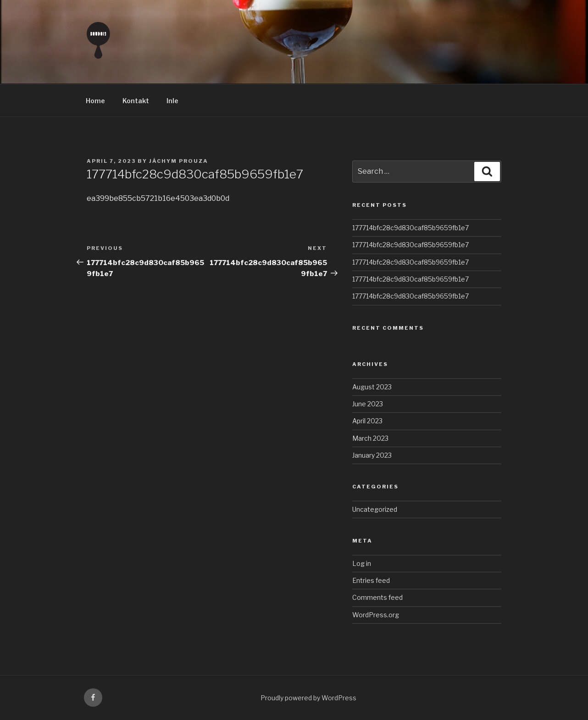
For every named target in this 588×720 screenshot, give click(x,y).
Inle (172, 101)
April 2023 (367, 421)
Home (95, 101)
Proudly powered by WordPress (308, 698)
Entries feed (371, 580)
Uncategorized (375, 509)
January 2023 (372, 455)
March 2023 (370, 438)
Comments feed (377, 597)
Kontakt (136, 101)
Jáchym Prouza (179, 161)
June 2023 (368, 404)
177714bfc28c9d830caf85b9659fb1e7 (410, 228)
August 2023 (372, 387)
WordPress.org (376, 615)
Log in (362, 563)
